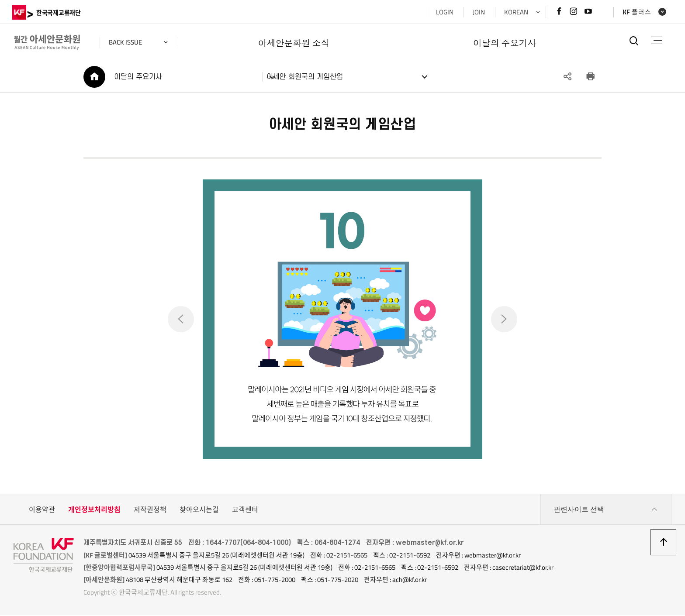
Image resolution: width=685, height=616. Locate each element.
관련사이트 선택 (606, 511)
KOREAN (515, 12)
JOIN (477, 12)
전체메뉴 (656, 40)
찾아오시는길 (199, 511)
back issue (127, 42)
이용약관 (42, 511)
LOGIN (443, 12)
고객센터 (245, 511)
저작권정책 (150, 511)
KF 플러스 (635, 12)
